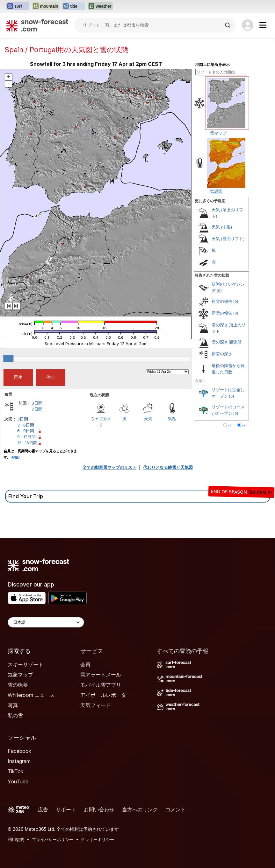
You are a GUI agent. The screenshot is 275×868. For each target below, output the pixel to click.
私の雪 (15, 715)
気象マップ (20, 675)
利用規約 (16, 839)
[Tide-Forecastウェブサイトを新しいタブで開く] (74, 6)
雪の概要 (18, 685)
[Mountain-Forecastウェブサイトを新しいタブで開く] (46, 6)
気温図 (216, 191)
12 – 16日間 (27, 443)
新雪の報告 (222, 313)
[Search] (228, 25)
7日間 (37, 409)
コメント (176, 809)
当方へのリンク (140, 809)
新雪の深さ (222, 354)
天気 (148, 419)
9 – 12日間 (26, 437)
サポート (66, 809)
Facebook (19, 751)
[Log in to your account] (248, 25)
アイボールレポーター (106, 695)
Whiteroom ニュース (31, 695)
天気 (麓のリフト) (228, 239)
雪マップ (218, 133)
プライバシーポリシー (53, 839)
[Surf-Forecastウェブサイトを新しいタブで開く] (18, 6)
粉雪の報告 (222, 301)
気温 (172, 419)
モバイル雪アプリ (101, 685)
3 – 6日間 (26, 425)
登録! (16, 457)
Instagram (19, 761)
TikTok (15, 771)
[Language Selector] (46, 622)
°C (230, 426)
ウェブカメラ (101, 422)
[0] (219, 291)
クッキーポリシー (98, 839)
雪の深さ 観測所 (227, 342)
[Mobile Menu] (263, 25)
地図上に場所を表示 (213, 65)
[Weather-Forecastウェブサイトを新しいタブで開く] (100, 6)
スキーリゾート (25, 664)
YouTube (18, 781)
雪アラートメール (101, 675)
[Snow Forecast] (37, 25)
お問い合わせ (99, 809)
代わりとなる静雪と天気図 (168, 467)
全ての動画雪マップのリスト (109, 467)
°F (244, 426)
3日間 (37, 403)
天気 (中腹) (222, 227)
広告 (43, 809)
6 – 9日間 (26, 431)
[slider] (8, 358)
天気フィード (96, 705)
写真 (13, 705)
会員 (85, 664)
